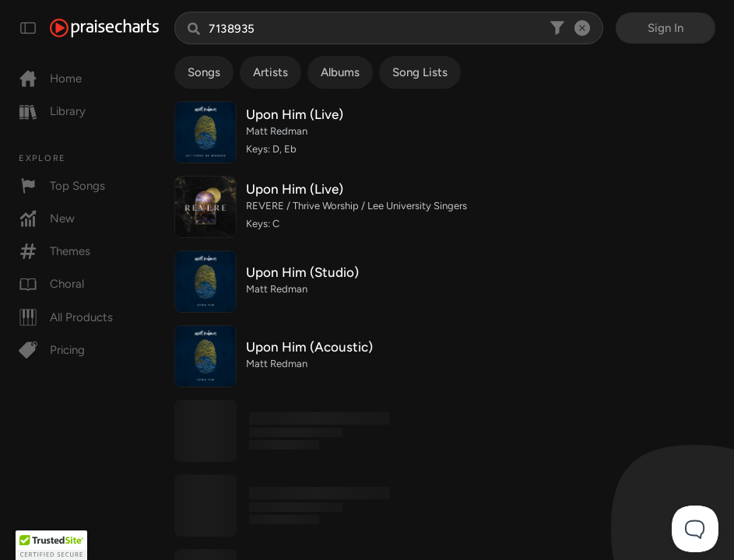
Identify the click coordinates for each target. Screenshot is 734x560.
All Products (66, 317)
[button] (51, 545)
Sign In (666, 28)
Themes (54, 251)
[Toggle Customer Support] (695, 529)
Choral (51, 284)
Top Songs (62, 186)
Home (50, 79)
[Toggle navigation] (28, 28)
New (47, 219)
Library (52, 111)
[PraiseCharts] (104, 28)
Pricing (52, 350)
